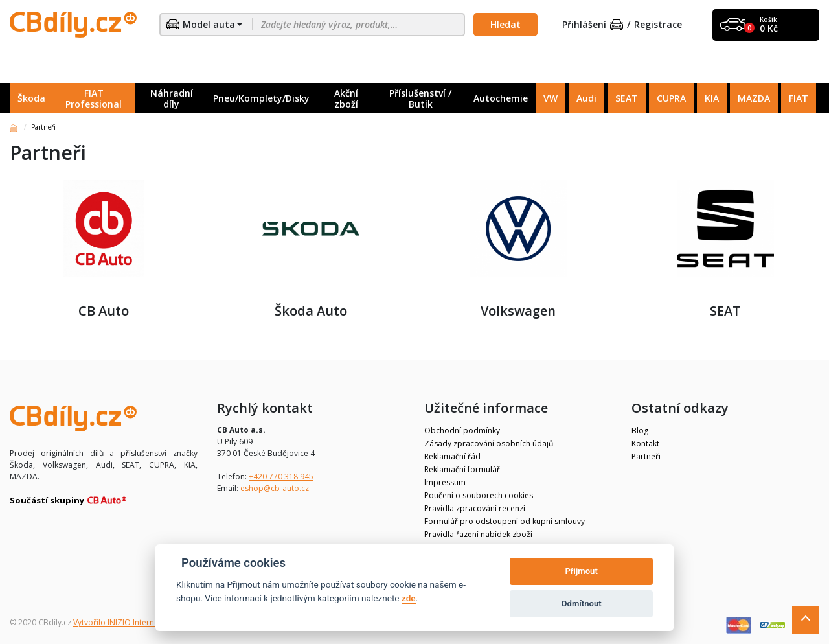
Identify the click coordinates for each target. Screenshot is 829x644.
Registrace (658, 25)
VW (551, 98)
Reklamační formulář (462, 469)
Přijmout (581, 571)
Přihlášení (593, 25)
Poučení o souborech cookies (479, 495)
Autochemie (501, 98)
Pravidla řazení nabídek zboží (478, 534)
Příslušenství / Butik (420, 98)
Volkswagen (518, 249)
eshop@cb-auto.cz (275, 488)
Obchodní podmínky (462, 431)
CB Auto (104, 249)
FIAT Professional (94, 98)
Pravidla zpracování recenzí (475, 508)
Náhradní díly (172, 98)
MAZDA (754, 98)
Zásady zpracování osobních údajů (489, 443)
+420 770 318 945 (281, 477)
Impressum (445, 482)
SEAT (627, 98)
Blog (640, 431)
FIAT (799, 98)
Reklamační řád (452, 456)
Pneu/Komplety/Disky (261, 98)
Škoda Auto (311, 249)
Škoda (31, 98)
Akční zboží (346, 98)
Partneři (646, 456)
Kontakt (645, 443)
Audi (586, 98)
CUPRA (671, 98)
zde (409, 598)
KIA (712, 98)
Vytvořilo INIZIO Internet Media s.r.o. (140, 622)
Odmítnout (582, 604)
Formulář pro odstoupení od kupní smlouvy (505, 521)
